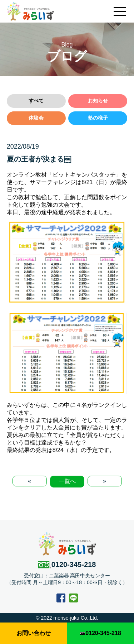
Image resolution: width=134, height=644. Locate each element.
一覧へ (67, 481)
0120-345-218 (67, 564)
